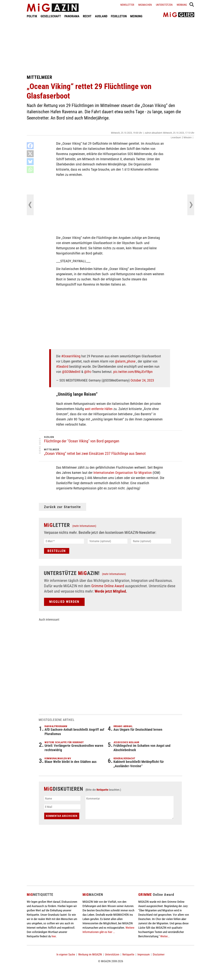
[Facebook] (30, 146)
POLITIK (32, 16)
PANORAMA (72, 16)
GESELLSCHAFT (51, 16)
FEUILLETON (119, 16)
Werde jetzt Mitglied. (111, 591)
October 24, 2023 (142, 380)
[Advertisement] (110, 46)
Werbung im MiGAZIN (90, 955)
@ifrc (88, 372)
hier (54, 936)
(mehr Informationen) (84, 526)
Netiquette (102, 790)
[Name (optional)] (151, 541)
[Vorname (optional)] (108, 541)
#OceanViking (71, 356)
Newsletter (127, 5)
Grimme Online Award (108, 586)
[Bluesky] (30, 162)
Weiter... (165, 936)
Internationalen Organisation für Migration (123, 473)
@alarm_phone (125, 361)
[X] (30, 154)
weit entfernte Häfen (99, 409)
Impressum (144, 955)
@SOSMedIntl (71, 372)
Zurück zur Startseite (63, 507)
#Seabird (62, 366)
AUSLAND (101, 16)
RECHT (87, 16)
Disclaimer (159, 955)
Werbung (182, 5)
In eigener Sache (66, 955)
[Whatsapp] (30, 170)
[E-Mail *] (64, 541)
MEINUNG (136, 16)
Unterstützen (164, 5)
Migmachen (145, 5)
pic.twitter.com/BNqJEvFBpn (133, 372)
